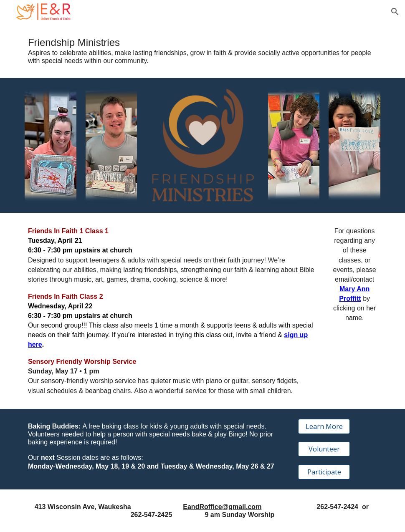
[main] (202, 51)
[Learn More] (324, 426)
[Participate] (324, 472)
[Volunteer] (324, 449)
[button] (395, 12)
